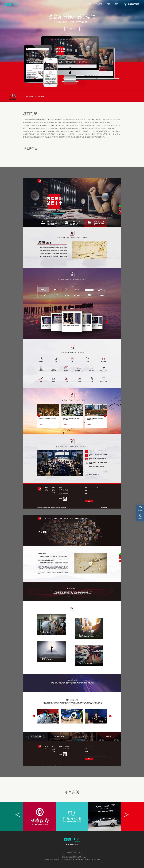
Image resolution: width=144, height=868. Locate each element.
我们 (109, 4)
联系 (117, 4)
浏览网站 (72, 29)
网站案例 (99, 4)
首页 (90, 4)
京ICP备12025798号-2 (79, 860)
